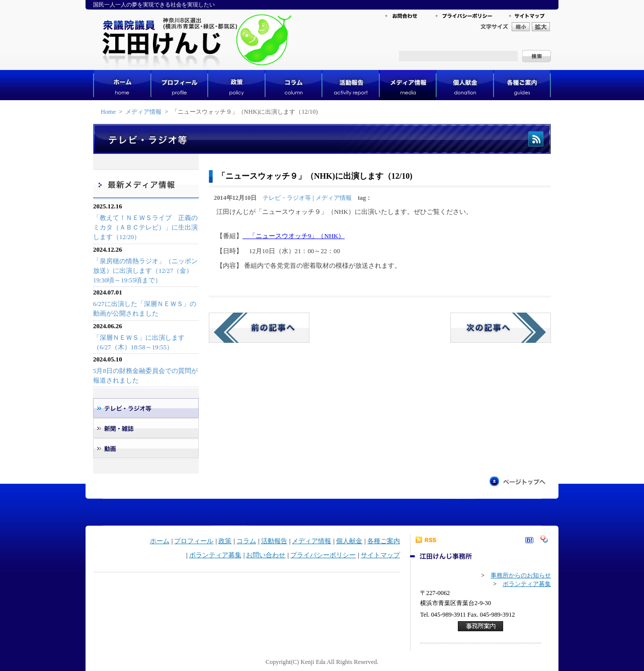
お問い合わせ (266, 555)
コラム (246, 541)
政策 (225, 541)
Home (108, 112)
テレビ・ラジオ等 (287, 198)
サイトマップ (380, 555)
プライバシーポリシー (323, 555)
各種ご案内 (384, 541)
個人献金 (349, 541)
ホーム (160, 541)
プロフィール (194, 541)
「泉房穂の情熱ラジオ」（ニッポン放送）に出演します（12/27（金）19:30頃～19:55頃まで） (145, 271)
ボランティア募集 (215, 555)
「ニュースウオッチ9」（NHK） (294, 236)
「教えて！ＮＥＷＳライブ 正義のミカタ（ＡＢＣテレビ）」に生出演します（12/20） (145, 228)
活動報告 (274, 541)
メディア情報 (143, 112)
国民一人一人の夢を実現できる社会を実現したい (154, 5)
